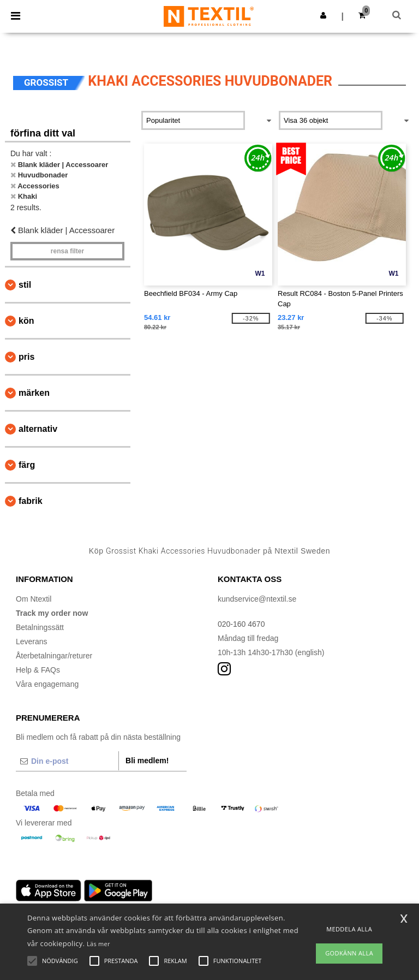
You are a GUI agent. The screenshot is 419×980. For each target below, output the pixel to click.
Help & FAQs (38, 670)
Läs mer (98, 944)
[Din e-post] (67, 761)
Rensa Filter (67, 251)
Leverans (32, 642)
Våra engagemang (47, 684)
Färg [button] (27, 465)
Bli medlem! (147, 761)
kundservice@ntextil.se (257, 599)
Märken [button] (34, 393)
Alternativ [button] (38, 429)
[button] (323, 15)
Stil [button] (25, 285)
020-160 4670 (241, 624)
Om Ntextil (34, 599)
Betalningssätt (40, 627)
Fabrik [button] (31, 501)
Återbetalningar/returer (54, 656)
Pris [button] (26, 357)
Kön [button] (26, 321)
